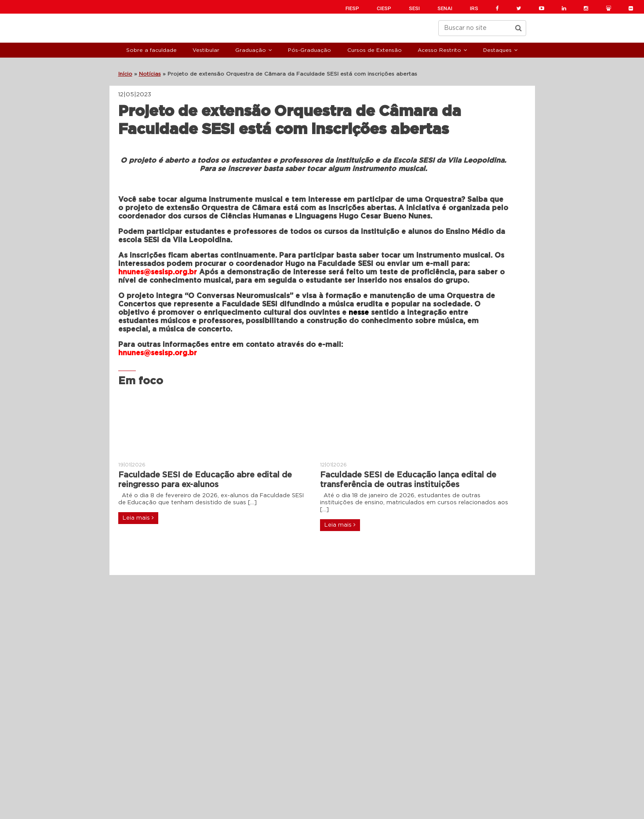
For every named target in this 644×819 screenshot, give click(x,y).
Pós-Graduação (309, 50)
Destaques (497, 50)
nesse (359, 313)
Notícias (150, 74)
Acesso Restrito (439, 50)
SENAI (445, 8)
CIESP (384, 8)
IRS (474, 8)
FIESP (352, 8)
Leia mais (138, 518)
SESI (414, 8)
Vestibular (206, 50)
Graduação (251, 50)
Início (125, 74)
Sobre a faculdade (151, 50)
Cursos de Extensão (375, 50)
